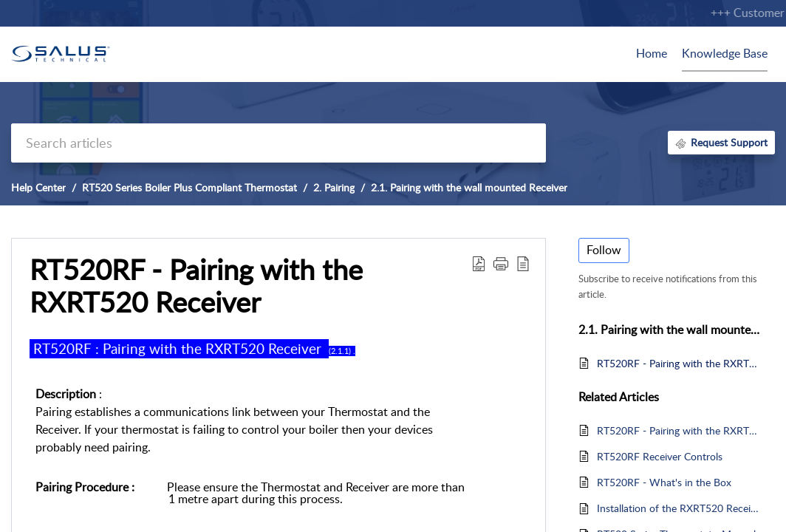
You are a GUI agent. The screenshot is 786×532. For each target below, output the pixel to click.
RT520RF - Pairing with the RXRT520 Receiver (679, 363)
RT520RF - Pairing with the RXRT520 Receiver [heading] (196, 286)
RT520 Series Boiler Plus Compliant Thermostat (189, 187)
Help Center (38, 187)
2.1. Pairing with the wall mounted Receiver (469, 187)
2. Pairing (334, 187)
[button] (479, 263)
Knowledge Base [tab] (725, 53)
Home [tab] (652, 53)
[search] (278, 143)
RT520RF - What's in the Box (664, 482)
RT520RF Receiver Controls (660, 456)
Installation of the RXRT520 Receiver (679, 508)
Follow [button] (604, 250)
